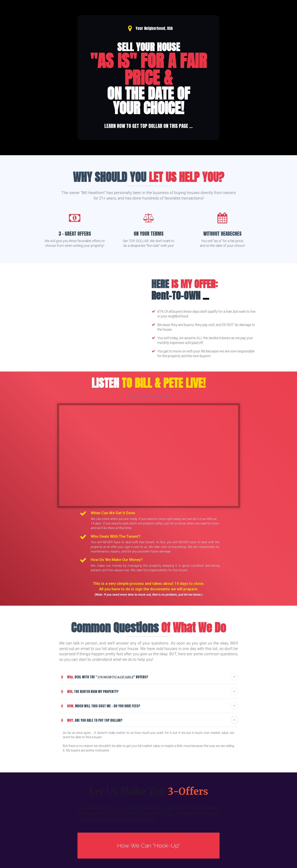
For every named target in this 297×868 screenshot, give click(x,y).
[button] (234, 677)
